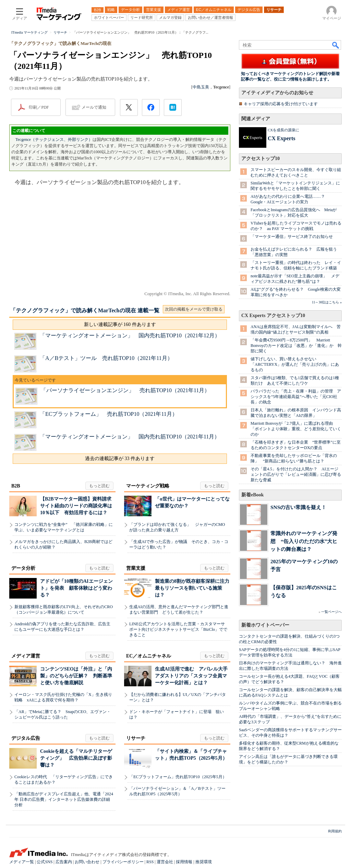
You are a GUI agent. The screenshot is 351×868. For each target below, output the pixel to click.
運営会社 (165, 862)
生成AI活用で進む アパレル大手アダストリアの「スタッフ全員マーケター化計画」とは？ (191, 676)
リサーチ (136, 738)
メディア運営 (26, 656)
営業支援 (136, 568)
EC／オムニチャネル (149, 656)
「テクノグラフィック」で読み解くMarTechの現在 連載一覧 (85, 310)
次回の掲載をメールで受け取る (194, 309)
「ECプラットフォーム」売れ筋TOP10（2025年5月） (178, 777)
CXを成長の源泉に (283, 130)
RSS (150, 862)
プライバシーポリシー (123, 862)
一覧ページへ (331, 612)
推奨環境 (204, 862)
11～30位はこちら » (327, 302)
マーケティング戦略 (148, 486)
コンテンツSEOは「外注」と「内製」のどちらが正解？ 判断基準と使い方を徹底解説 (76, 676)
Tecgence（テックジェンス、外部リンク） (54, 140)
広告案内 (64, 862)
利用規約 (335, 831)
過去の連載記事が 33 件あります (120, 459)
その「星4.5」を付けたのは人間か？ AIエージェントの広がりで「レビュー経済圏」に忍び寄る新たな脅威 (296, 474)
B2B (16, 486)
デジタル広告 (26, 738)
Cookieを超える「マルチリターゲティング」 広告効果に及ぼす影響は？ (76, 758)
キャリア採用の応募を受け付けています (281, 104)
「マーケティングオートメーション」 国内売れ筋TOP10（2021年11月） (130, 437)
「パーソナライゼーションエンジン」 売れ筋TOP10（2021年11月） (125, 390)
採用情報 (184, 862)
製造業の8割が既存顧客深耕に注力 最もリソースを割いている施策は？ (195, 588)
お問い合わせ (87, 862)
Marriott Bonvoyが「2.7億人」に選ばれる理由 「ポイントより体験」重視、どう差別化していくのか (296, 429)
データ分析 (23, 568)
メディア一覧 (22, 862)
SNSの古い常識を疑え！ (298, 507)
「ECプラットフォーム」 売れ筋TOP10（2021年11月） (109, 414)
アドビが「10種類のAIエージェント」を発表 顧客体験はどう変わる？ (76, 588)
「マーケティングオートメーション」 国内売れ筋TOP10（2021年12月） (130, 335)
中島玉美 (201, 87)
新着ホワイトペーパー (265, 625)
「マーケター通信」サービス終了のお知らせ (292, 237)
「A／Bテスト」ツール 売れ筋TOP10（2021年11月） (106, 358)
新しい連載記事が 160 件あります (120, 324)
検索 (336, 45)
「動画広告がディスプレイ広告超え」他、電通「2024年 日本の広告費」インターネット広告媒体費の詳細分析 (64, 799)
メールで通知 (94, 107)
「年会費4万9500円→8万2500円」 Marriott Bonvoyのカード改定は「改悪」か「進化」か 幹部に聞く (296, 346)
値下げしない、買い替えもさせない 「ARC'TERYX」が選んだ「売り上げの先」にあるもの (295, 364)
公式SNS (45, 862)
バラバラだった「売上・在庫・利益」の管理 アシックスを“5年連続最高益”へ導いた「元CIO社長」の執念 (296, 397)
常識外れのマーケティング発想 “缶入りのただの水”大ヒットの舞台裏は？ (304, 541)
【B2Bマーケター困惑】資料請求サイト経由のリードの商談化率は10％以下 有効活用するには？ (76, 506)
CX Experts (281, 138)
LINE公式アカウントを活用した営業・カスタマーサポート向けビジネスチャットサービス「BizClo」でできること (178, 629)
